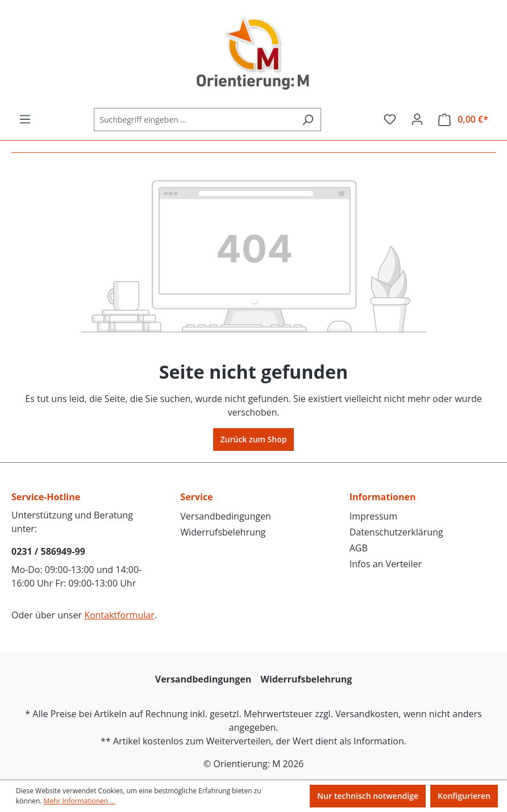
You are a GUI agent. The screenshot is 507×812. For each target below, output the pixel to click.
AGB (359, 548)
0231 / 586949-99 (48, 551)
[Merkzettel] (390, 119)
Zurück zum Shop (254, 439)
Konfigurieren (464, 796)
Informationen (383, 497)
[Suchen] (308, 120)
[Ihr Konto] (417, 119)
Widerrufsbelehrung (223, 532)
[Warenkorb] (463, 120)
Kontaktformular (119, 615)
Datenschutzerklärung (396, 532)
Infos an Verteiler (386, 564)
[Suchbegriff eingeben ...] (194, 120)
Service (196, 497)
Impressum (373, 516)
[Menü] (25, 119)
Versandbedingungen (225, 516)
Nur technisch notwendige (368, 796)
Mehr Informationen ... (80, 801)
